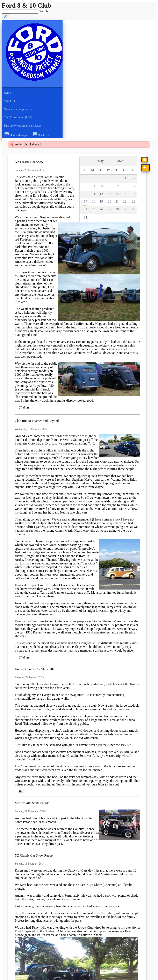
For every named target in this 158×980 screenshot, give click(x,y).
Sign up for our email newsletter (22, 126)
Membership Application (18, 109)
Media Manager (16, 135)
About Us (9, 101)
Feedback (41, 135)
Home (7, 93)
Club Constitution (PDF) (18, 117)
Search (43, 11)
